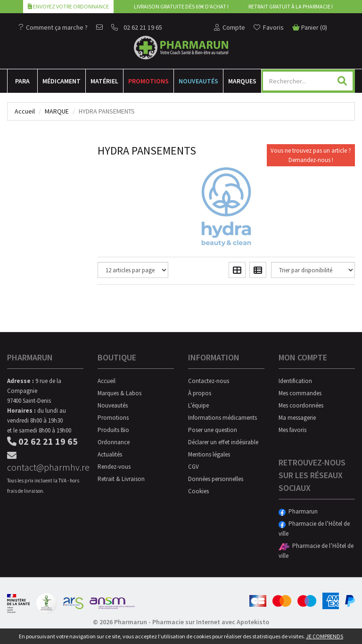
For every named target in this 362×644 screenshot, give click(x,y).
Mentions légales (209, 454)
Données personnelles (216, 479)
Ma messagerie (297, 418)
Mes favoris (292, 430)
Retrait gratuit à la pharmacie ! (291, 6)
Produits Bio (113, 430)
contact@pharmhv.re (45, 462)
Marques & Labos (119, 393)
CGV (193, 467)
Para (22, 81)
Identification (295, 381)
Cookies (198, 491)
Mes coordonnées (301, 405)
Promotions (148, 81)
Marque (57, 111)
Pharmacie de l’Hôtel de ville (314, 529)
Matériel (104, 81)
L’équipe (198, 405)
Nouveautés (198, 81)
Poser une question (213, 430)
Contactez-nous (209, 381)
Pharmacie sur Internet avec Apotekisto (211, 622)
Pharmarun (298, 511)
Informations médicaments (222, 418)
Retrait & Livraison (121, 479)
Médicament (62, 81)
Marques (242, 81)
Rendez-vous (114, 467)
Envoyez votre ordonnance (68, 6)
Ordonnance (114, 442)
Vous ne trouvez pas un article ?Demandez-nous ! (311, 155)
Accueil (25, 111)
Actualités (110, 454)
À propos (200, 393)
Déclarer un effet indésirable (223, 442)
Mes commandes (300, 393)
